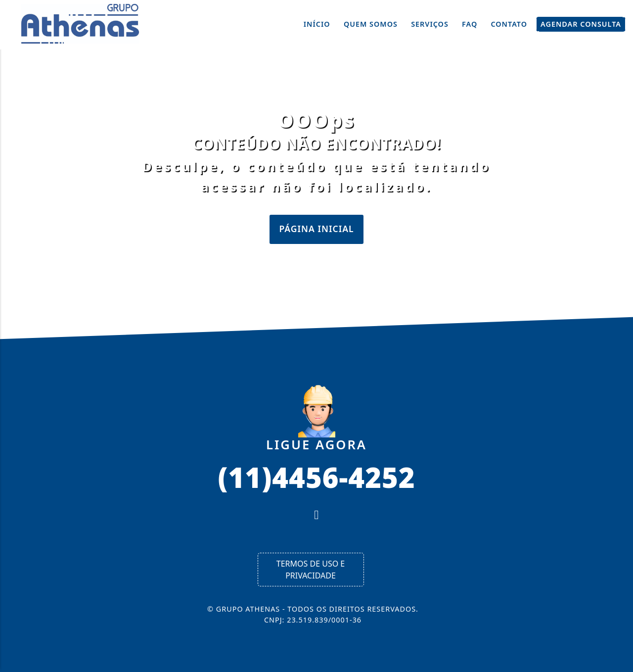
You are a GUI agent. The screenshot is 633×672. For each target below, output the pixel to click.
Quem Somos (371, 24)
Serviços (430, 24)
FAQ (470, 24)
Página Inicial (316, 229)
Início (317, 24)
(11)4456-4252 (316, 477)
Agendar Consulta (581, 24)
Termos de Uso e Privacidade (311, 570)
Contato (509, 24)
